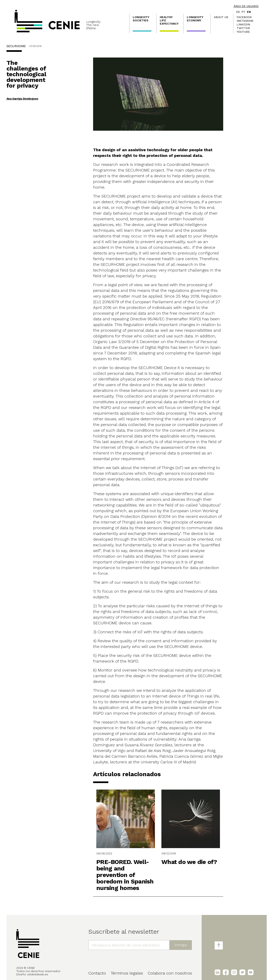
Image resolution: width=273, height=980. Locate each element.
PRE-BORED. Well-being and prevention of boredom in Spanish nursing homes (125, 875)
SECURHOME (16, 46)
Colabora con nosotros (170, 973)
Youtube (243, 32)
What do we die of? (189, 862)
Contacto (97, 973)
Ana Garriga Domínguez (22, 99)
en (249, 12)
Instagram (245, 21)
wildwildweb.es (38, 974)
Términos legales (127, 973)
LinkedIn (243, 24)
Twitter (243, 28)
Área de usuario (246, 6)
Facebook (244, 17)
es (238, 12)
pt (243, 12)
